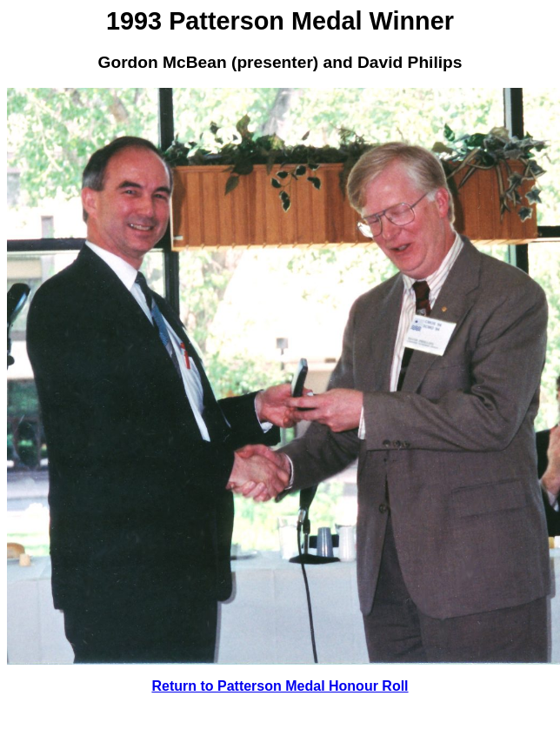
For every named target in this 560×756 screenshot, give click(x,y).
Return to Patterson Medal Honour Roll (280, 686)
